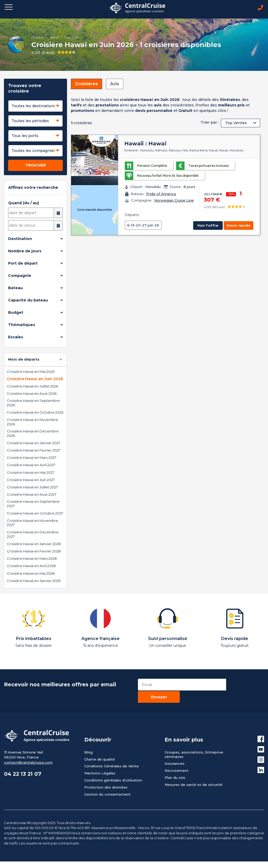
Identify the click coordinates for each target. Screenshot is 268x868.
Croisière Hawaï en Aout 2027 (32, 495)
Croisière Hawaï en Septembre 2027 (33, 504)
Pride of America (161, 194)
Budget (16, 313)
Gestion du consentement (107, 782)
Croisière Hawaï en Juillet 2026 (32, 386)
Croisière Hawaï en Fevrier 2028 (34, 551)
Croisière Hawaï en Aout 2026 (32, 394)
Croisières (38, 38)
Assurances (175, 751)
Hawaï (54, 38)
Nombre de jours (25, 252)
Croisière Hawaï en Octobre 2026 (35, 413)
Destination (20, 239)
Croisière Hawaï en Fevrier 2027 (33, 450)
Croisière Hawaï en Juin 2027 (31, 480)
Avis (115, 84)
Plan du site (175, 766)
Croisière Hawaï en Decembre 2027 (33, 535)
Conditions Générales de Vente (111, 754)
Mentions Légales (100, 761)
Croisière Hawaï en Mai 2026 (31, 372)
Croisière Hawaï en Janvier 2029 (34, 581)
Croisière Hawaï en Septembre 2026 (33, 403)
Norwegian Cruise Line (174, 201)
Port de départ (23, 264)
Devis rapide (239, 226)
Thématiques (22, 325)
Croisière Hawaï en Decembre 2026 (33, 434)
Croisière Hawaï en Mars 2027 (32, 458)
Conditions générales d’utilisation (113, 768)
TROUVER (35, 166)
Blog (88, 740)
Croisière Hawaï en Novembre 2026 (32, 422)
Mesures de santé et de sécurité (194, 773)
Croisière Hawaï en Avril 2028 (31, 566)
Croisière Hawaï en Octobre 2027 (35, 514)
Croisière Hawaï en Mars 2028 (32, 559)
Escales (16, 338)
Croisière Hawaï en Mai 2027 (30, 473)
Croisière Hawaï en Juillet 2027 (32, 487)
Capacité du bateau (28, 301)
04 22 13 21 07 (23, 762)
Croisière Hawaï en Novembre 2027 (32, 523)
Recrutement (177, 758)
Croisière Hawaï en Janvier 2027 (33, 443)
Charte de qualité (100, 747)
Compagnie (20, 276)
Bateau (15, 288)
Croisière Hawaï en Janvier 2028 (34, 544)
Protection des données (106, 775)
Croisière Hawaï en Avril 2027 (31, 465)
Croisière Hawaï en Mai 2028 (31, 574)
